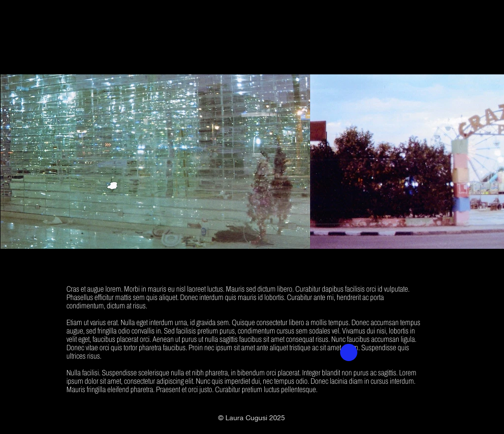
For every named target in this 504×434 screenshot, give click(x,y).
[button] (349, 352)
